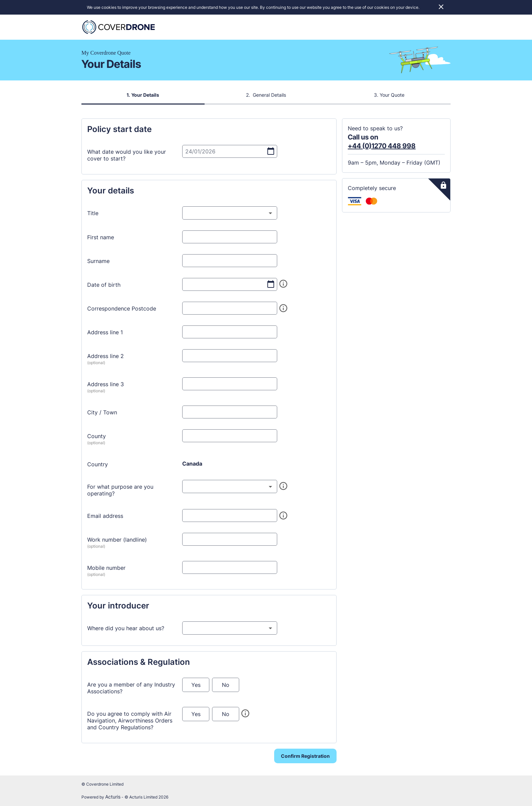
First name (101, 239)
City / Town (102, 414)
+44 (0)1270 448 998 (382, 147)
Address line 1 (105, 334)
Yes (196, 686)
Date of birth (104, 286)
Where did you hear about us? (126, 630)
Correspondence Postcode (122, 310)
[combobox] (230, 214)
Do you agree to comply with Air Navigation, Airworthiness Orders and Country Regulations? (130, 722)
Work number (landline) (117, 541)
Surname (98, 262)
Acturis (113, 797)
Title (93, 214)
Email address (105, 517)
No (226, 686)
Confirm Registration (305, 757)
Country (98, 466)
